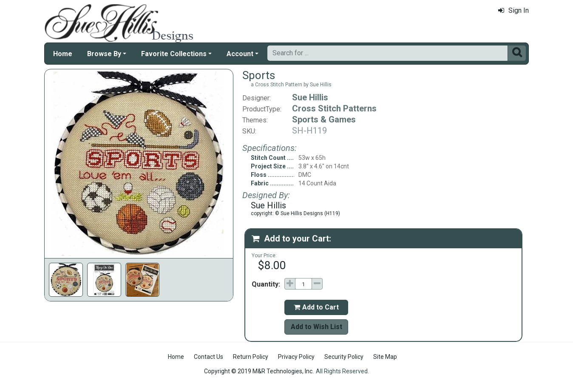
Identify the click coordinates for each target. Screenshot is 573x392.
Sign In (513, 10)
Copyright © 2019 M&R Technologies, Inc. (259, 371)
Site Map (385, 357)
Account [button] (240, 54)
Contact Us (208, 357)
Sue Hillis (310, 97)
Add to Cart (316, 307)
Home (63, 54)
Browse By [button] (104, 54)
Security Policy (344, 357)
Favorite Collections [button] (174, 54)
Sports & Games (324, 119)
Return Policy (251, 357)
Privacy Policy (296, 357)
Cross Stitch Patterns (334, 108)
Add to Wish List (316, 327)
